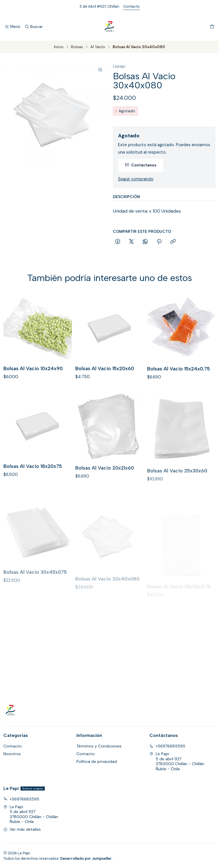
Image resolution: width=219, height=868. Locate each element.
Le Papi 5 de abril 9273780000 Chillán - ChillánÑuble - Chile (177, 761)
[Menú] (12, 27)
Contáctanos (141, 165)
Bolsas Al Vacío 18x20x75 (33, 487)
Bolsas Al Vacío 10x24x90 (33, 373)
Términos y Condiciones (99, 746)
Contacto (131, 6)
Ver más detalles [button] (22, 829)
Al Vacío (98, 47)
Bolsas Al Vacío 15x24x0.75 (179, 383)
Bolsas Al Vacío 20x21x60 (105, 493)
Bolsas (77, 47)
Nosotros (12, 754)
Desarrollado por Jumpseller (86, 858)
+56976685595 (167, 746)
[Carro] (212, 27)
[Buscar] (33, 27)
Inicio (59, 47)
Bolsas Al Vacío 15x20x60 (105, 377)
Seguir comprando (136, 179)
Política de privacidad (97, 761)
